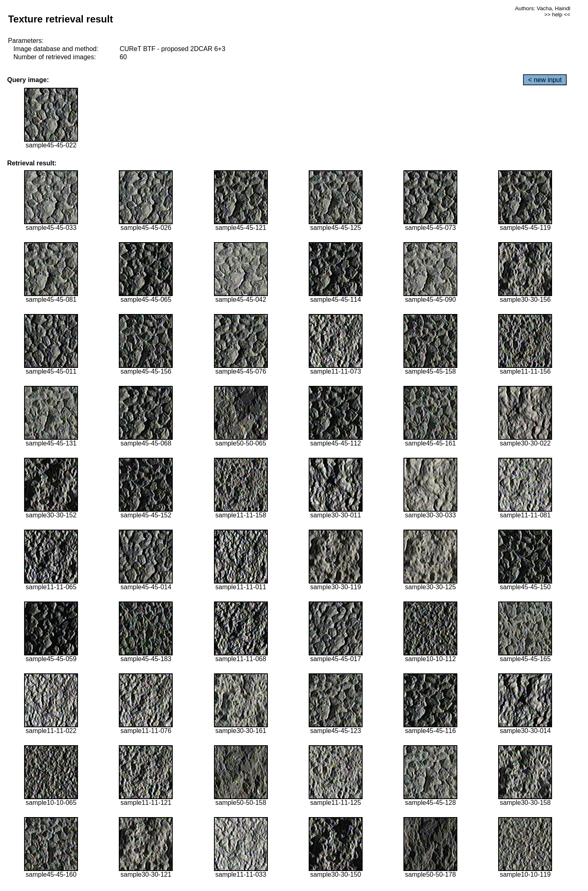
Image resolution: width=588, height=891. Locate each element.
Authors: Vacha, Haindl (542, 8)
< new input (545, 80)
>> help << (557, 14)
